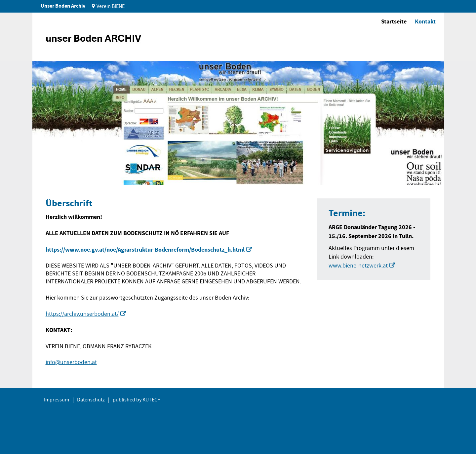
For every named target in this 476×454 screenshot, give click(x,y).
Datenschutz (91, 400)
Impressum (57, 400)
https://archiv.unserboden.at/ (82, 314)
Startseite (394, 21)
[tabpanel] (238, 123)
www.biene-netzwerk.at (358, 266)
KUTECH (152, 400)
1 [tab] (48, 175)
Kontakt (425, 21)
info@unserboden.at (71, 362)
